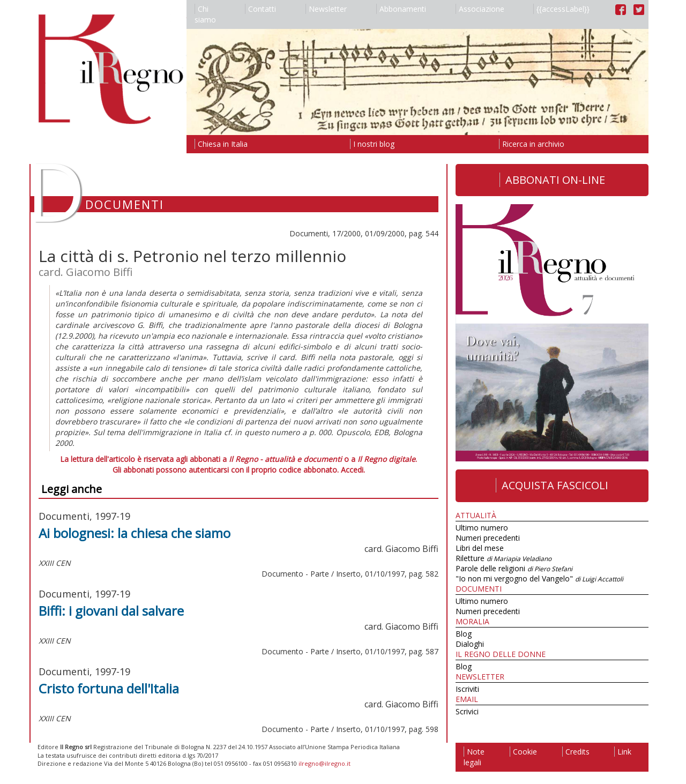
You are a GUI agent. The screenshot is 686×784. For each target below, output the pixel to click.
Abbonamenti (401, 9)
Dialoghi (470, 644)
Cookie (523, 752)
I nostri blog (372, 144)
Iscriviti (467, 689)
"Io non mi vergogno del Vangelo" (539, 578)
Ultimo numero (482, 528)
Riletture (504, 558)
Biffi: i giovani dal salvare (111, 611)
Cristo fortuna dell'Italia (109, 688)
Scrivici (467, 711)
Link (623, 752)
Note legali (474, 757)
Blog (464, 634)
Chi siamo (205, 14)
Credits (576, 752)
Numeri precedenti (488, 538)
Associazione (480, 9)
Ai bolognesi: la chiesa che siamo (135, 533)
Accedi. (353, 470)
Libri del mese (480, 548)
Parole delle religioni (514, 568)
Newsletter (326, 9)
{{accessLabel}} (561, 9)
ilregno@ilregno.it (325, 763)
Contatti (260, 9)
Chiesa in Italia (221, 144)
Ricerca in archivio (532, 144)
